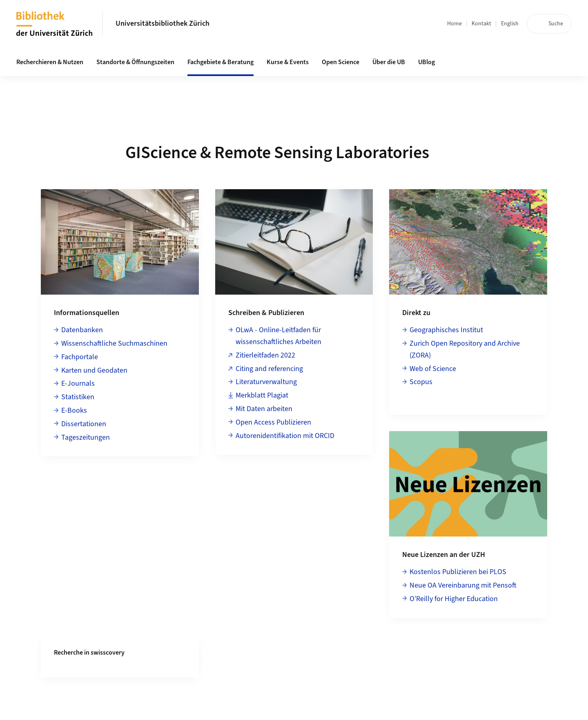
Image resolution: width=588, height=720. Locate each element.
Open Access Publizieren (273, 422)
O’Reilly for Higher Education (454, 599)
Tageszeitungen (86, 437)
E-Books (74, 410)
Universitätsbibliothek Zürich (163, 23)
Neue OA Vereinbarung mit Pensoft (463, 585)
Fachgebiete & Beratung (220, 62)
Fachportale (80, 357)
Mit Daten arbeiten (264, 409)
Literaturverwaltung (266, 382)
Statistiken (78, 397)
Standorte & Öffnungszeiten (135, 62)
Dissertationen (84, 424)
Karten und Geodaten (94, 370)
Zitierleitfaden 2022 (265, 355)
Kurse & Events (288, 62)
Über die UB (389, 62)
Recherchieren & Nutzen (50, 62)
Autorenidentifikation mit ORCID (285, 436)
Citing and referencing (269, 369)
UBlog (427, 62)
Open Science (341, 62)
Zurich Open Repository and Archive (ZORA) (465, 349)
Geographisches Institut (446, 330)
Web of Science (433, 369)
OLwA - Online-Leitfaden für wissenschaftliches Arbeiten (278, 336)
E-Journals (78, 383)
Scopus (421, 382)
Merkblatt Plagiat (262, 395)
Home (454, 24)
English (510, 24)
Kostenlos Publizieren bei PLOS (458, 572)
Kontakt (481, 24)
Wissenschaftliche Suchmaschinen (114, 343)
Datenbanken (82, 330)
